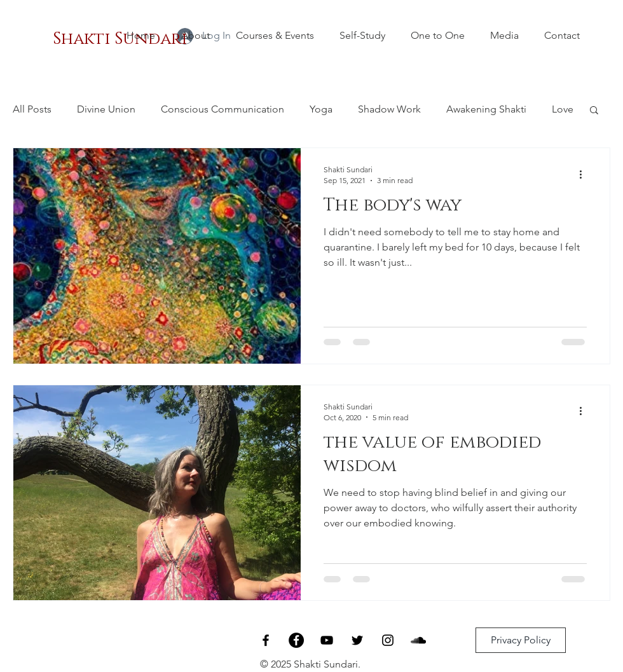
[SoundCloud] (418, 640)
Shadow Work (389, 109)
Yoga (321, 109)
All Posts (32, 109)
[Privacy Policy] (521, 640)
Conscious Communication (222, 109)
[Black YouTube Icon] (327, 640)
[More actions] (585, 174)
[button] (594, 111)
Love (563, 109)
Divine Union (106, 109)
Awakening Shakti (486, 109)
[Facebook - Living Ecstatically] (296, 640)
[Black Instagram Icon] (388, 640)
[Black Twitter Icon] (357, 640)
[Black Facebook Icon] (266, 640)
